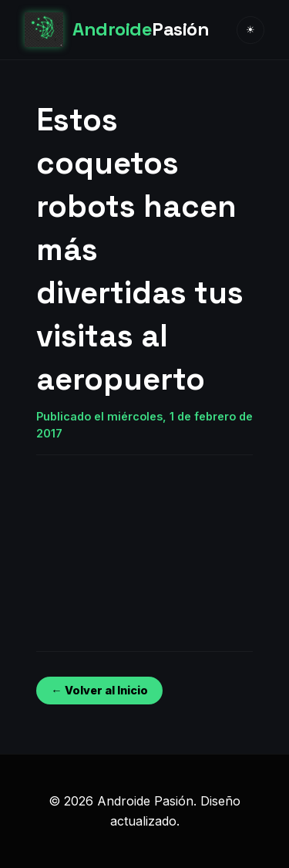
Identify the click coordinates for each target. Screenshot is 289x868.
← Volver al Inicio (99, 690)
